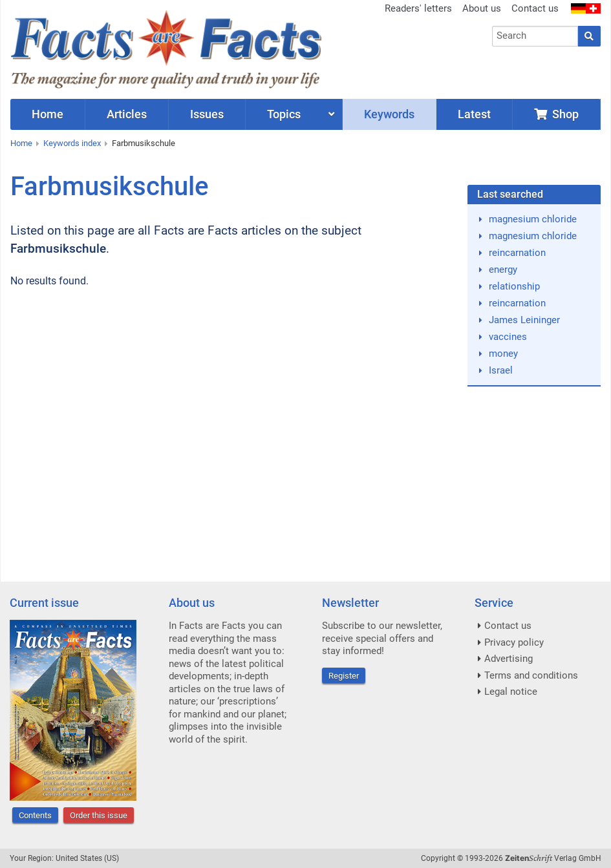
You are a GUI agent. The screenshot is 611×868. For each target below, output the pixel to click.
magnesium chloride (533, 219)
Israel (501, 370)
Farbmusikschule (144, 143)
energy (503, 270)
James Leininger (524, 320)
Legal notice (511, 692)
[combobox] (535, 36)
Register (344, 676)
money (503, 354)
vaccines (508, 337)
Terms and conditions (531, 675)
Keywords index (72, 143)
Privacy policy (514, 642)
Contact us (535, 8)
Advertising (509, 659)
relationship (514, 286)
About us (482, 8)
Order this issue (99, 815)
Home (21, 143)
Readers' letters (418, 8)
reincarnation (517, 253)
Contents (35, 815)
